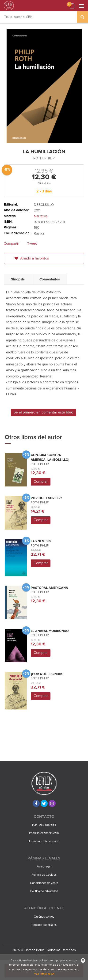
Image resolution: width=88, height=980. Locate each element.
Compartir (11, 244)
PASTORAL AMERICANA (49, 588)
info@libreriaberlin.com (44, 833)
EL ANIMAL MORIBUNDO (50, 631)
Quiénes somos (44, 917)
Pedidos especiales (44, 925)
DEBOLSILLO (44, 205)
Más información (44, 974)
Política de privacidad (44, 891)
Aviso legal (44, 867)
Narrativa (41, 216)
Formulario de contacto (44, 841)
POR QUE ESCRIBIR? (46, 498)
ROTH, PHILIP (44, 158)
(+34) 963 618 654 (44, 825)
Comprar (41, 482)
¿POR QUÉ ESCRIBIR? (47, 674)
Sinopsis (18, 279)
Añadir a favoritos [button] (32, 258)
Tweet (32, 244)
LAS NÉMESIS (41, 541)
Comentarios (50, 279)
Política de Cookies (44, 875)
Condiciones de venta (44, 883)
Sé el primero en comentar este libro (43, 412)
